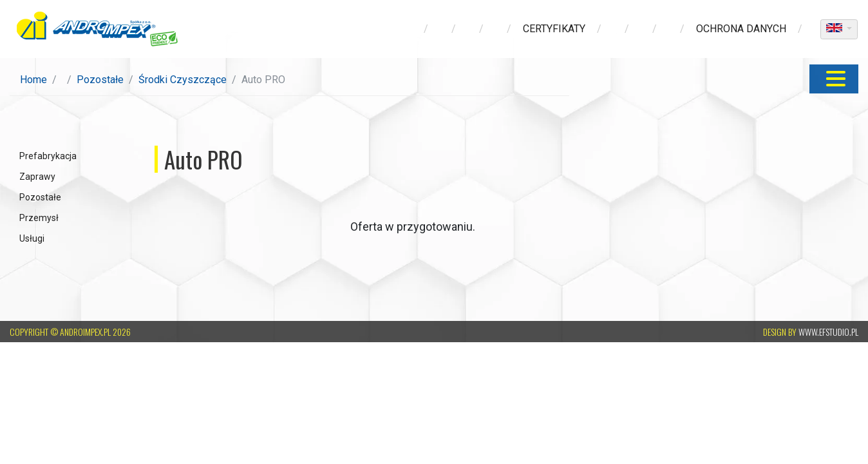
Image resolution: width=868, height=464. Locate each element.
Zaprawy (37, 177)
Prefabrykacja (48, 156)
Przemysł (39, 218)
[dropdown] (839, 29)
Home (33, 80)
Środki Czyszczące (183, 80)
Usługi (32, 238)
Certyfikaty (554, 29)
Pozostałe (100, 80)
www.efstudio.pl (828, 332)
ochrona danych (741, 29)
